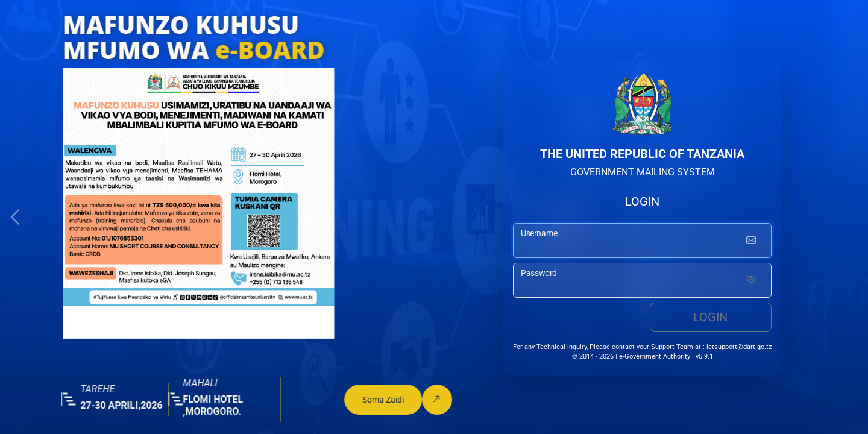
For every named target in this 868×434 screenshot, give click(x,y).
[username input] (642, 241)
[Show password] (751, 280)
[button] (15, 217)
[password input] (642, 280)
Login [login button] (710, 317)
